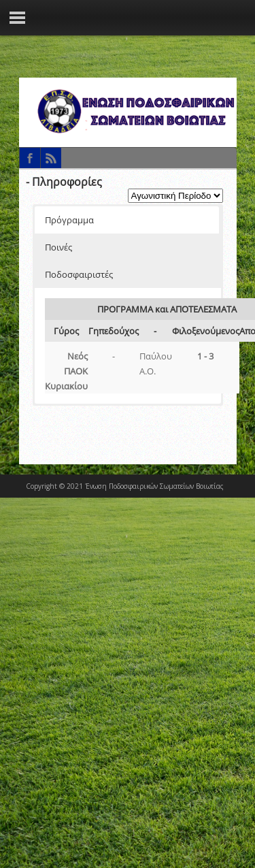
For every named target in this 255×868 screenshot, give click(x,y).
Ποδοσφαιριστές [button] (79, 274)
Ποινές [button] (58, 247)
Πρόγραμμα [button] (69, 220)
